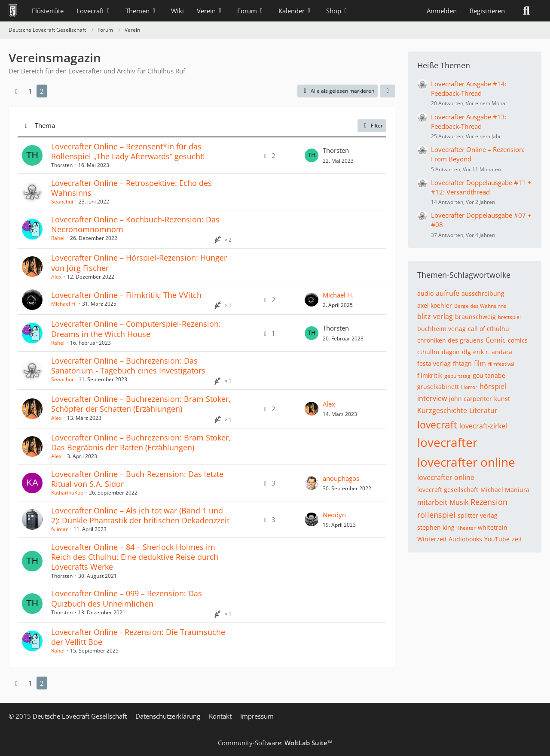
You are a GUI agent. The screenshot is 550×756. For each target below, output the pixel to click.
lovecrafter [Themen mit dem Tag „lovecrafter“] (447, 442)
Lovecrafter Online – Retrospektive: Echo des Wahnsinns (131, 188)
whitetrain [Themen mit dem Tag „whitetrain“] (493, 527)
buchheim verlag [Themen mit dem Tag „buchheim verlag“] (442, 329)
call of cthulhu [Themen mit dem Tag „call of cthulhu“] (489, 329)
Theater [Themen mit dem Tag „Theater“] (466, 528)
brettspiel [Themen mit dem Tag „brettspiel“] (509, 317)
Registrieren (487, 11)
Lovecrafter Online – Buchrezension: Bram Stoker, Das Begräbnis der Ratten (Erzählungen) (141, 442)
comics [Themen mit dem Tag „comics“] (518, 340)
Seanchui (62, 202)
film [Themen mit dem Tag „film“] (480, 363)
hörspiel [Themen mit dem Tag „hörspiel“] (493, 386)
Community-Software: (275, 743)
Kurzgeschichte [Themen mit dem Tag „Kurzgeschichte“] (442, 410)
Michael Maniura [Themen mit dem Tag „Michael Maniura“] (505, 490)
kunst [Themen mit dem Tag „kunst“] (502, 399)
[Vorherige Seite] (16, 91)
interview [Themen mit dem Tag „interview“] (432, 398)
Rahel (58, 238)
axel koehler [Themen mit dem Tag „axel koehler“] (435, 305)
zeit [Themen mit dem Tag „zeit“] (517, 539)
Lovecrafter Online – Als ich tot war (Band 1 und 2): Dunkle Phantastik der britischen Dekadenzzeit (140, 515)
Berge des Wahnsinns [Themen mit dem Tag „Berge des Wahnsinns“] (480, 306)
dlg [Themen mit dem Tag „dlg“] (466, 352)
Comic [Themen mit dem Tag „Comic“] (496, 340)
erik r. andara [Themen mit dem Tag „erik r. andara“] (493, 352)
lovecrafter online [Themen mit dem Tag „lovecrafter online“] (466, 462)
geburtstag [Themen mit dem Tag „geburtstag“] (457, 376)
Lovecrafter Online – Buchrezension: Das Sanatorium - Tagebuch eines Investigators (128, 366)
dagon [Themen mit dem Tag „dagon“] (451, 352)
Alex (56, 277)
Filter (372, 126)
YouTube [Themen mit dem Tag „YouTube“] (497, 539)
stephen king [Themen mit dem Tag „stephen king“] (436, 527)
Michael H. (64, 304)
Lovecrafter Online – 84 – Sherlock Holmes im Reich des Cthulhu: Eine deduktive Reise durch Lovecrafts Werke (135, 557)
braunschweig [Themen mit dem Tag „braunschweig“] (475, 317)
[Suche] (526, 11)
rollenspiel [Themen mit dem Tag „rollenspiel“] (436, 515)
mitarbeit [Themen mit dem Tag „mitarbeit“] (432, 502)
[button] (388, 91)
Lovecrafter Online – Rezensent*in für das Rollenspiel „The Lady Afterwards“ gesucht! (128, 151)
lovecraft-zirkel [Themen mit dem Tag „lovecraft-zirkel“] (483, 426)
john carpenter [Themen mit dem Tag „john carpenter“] (471, 399)
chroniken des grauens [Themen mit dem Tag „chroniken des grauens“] (450, 340)
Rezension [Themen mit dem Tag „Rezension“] (489, 502)
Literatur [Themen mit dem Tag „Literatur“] (483, 410)
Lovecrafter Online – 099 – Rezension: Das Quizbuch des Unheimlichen (127, 598)
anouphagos (341, 478)
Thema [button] (45, 125)
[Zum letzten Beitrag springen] (312, 155)
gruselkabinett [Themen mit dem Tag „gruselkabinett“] (438, 387)
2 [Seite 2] (42, 91)
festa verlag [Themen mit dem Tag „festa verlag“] (434, 363)
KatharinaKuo (67, 493)
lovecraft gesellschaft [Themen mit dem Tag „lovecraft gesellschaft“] (448, 490)
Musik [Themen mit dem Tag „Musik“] (459, 502)
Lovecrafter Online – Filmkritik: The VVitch (126, 295)
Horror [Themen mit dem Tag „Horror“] (469, 387)
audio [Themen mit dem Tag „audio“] (425, 293)
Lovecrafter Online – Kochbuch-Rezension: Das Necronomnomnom (135, 224)
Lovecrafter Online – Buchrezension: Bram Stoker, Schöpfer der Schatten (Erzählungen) (141, 404)
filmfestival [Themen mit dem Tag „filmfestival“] (501, 364)
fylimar (60, 529)
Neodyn (334, 515)
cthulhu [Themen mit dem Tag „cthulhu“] (428, 352)
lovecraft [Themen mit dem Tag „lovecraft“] (437, 425)
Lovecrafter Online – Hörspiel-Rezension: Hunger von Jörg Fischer (139, 263)
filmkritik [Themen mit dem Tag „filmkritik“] (430, 375)
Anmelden (442, 11)
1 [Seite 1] (30, 91)
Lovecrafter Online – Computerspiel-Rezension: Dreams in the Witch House (136, 329)
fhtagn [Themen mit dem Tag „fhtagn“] (462, 363)
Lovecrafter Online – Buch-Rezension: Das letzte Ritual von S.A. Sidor (137, 479)
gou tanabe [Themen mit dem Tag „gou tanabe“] (489, 375)
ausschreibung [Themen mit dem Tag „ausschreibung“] (483, 293)
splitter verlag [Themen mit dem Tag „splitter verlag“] (478, 515)
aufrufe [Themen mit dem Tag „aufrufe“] (448, 293)
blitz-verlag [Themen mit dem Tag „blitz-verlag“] (435, 316)
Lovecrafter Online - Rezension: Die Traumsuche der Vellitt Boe (138, 637)
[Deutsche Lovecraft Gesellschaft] (13, 11)
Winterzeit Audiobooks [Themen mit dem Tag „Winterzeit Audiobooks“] (450, 539)
